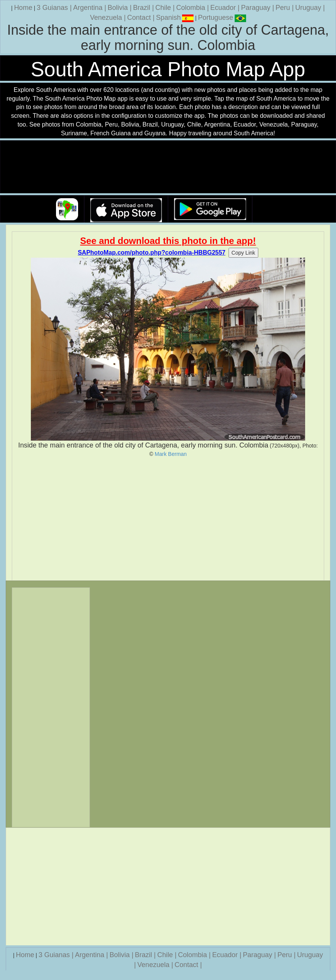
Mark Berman (171, 454)
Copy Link (243, 253)
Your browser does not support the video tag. (168, 167)
